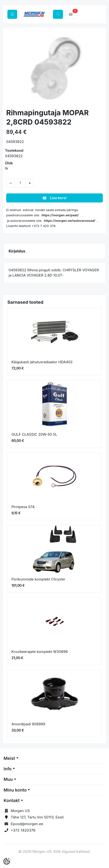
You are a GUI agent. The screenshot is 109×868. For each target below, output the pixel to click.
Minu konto (15, 790)
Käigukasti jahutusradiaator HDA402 (42, 362)
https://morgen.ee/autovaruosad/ (70, 221)
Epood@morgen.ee (27, 824)
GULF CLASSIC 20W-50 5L (34, 434)
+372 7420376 (23, 830)
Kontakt (12, 800)
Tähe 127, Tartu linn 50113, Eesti (37, 817)
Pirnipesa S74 (23, 507)
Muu (8, 779)
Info (8, 769)
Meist (9, 758)
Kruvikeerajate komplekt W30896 (40, 652)
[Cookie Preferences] (7, 861)
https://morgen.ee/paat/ (60, 215)
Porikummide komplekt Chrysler (38, 579)
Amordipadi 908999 (28, 724)
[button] (11, 68)
